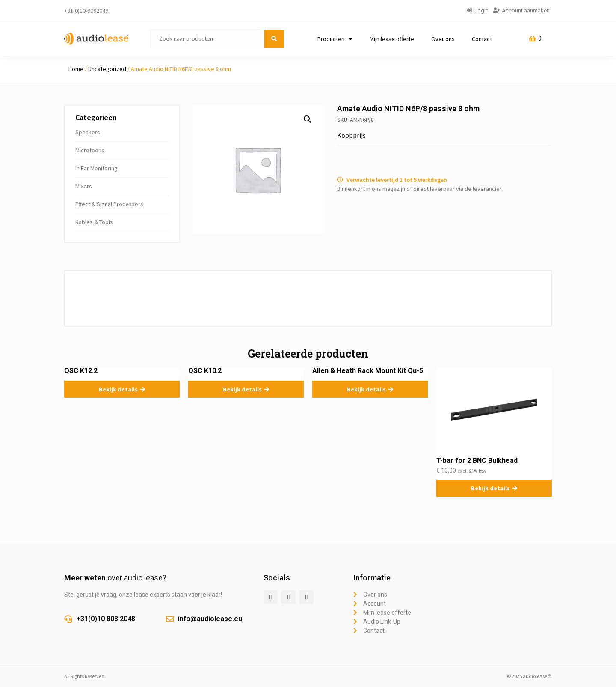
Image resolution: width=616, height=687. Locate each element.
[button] (308, 119)
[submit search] (274, 39)
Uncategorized (107, 69)
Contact (482, 39)
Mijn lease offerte (392, 39)
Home (76, 69)
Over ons (443, 39)
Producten (335, 39)
